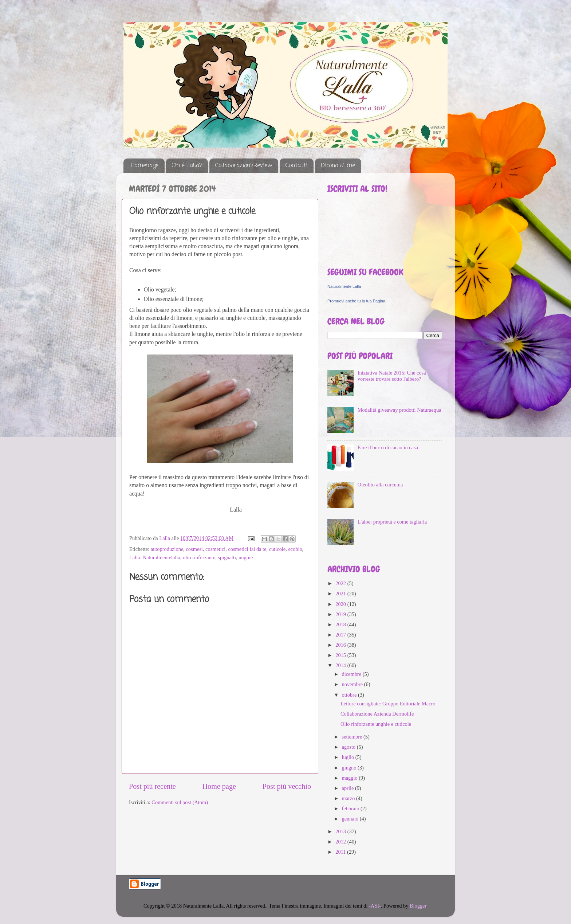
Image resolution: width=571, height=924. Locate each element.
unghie (246, 557)
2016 (341, 645)
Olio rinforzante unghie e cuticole (376, 724)
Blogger (418, 906)
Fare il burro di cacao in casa (388, 447)
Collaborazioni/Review (244, 166)
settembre (353, 737)
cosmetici (215, 549)
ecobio (295, 549)
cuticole (277, 549)
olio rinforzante (199, 557)
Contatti (296, 166)
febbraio (351, 808)
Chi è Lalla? (187, 166)
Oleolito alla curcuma (380, 485)
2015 (341, 655)
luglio (349, 757)
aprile (348, 788)
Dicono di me (338, 166)
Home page (219, 786)
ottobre (350, 695)
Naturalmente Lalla (344, 286)
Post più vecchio (287, 786)
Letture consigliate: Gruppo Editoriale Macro (388, 704)
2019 (341, 614)
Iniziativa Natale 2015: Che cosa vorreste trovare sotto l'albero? (392, 376)
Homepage (145, 166)
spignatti (227, 557)
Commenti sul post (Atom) (180, 802)
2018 (341, 625)
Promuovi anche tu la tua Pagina (356, 301)
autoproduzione (167, 549)
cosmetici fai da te (247, 549)
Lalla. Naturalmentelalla (155, 557)
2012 (341, 842)
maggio (351, 778)
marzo (349, 798)
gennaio (351, 819)
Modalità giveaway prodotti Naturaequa (399, 410)
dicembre (352, 674)
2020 (341, 604)
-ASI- (375, 906)
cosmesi (194, 549)
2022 (341, 583)
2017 (341, 635)
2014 (341, 665)
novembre (353, 684)
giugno (350, 768)
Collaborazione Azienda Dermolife (377, 714)
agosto (349, 747)
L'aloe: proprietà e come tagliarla (392, 522)
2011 (341, 852)
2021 (341, 594)
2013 (341, 831)
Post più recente (152, 786)
